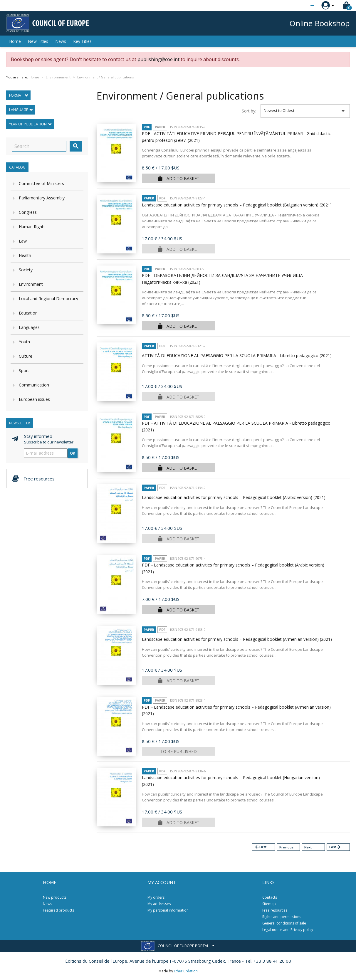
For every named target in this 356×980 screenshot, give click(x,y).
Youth (24, 342)
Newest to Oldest (305, 111)
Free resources (275, 910)
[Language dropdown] (301, 6)
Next (308, 847)
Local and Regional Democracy (48, 299)
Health (25, 255)
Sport (24, 370)
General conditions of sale (284, 923)
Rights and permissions (282, 917)
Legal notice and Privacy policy (288, 930)
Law (23, 241)
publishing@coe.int (158, 59)
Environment (31, 284)
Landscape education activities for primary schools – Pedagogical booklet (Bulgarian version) (237, 205)
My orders (156, 897)
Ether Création (186, 971)
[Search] (39, 146)
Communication (34, 385)
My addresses (159, 904)
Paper (160, 127)
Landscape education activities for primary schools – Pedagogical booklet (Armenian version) (237, 639)
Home (15, 41)
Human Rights (32, 227)
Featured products (58, 910)
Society (26, 270)
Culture (26, 356)
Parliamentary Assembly (42, 198)
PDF (147, 127)
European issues (34, 399)
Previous (286, 847)
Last (335, 847)
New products (55, 897)
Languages (29, 327)
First (260, 847)
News (61, 41)
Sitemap (269, 904)
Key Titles (82, 41)
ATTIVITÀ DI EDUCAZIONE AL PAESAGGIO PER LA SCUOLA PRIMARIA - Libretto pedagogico (237, 355)
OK (73, 453)
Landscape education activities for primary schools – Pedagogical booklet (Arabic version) (234, 497)
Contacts (270, 897)
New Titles (38, 41)
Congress (28, 212)
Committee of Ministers (41, 183)
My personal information (168, 910)
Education (28, 313)
